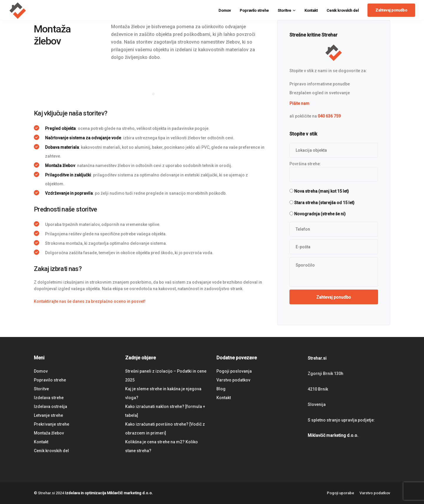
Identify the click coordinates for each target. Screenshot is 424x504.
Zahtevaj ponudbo (391, 10)
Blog (221, 389)
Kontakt (311, 10)
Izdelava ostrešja (50, 406)
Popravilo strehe (254, 10)
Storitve (284, 10)
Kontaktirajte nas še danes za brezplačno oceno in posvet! (90, 301)
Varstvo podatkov (233, 380)
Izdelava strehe (49, 398)
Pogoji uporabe (341, 493)
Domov (225, 10)
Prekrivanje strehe (52, 424)
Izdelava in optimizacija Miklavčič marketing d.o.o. (109, 493)
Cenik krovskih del (343, 10)
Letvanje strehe (48, 415)
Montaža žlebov (49, 433)
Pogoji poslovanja (234, 371)
